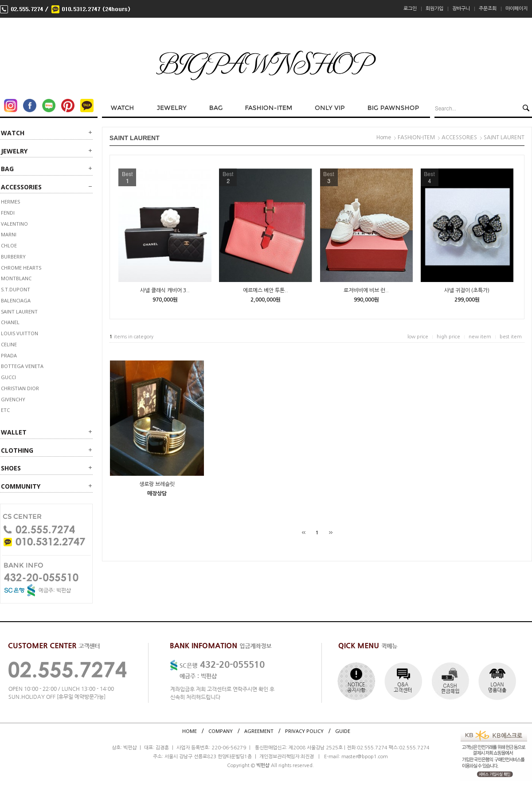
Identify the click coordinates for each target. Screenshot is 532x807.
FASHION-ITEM (416, 137)
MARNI (9, 234)
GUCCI (8, 377)
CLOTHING (17, 450)
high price (448, 337)
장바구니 (461, 9)
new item (480, 337)
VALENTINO (14, 224)
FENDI (8, 213)
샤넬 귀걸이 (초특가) (467, 290)
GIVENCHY (13, 399)
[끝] (331, 533)
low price (418, 337)
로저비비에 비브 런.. (366, 290)
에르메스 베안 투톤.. (266, 290)
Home (384, 137)
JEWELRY (14, 151)
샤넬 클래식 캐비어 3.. (165, 290)
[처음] (304, 533)
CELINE (9, 344)
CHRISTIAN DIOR (20, 388)
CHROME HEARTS (21, 268)
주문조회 (488, 9)
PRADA (9, 355)
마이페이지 (516, 9)
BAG (7, 169)
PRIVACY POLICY (304, 731)
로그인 (410, 9)
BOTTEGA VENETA (22, 366)
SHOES (11, 468)
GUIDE (343, 731)
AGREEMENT (259, 731)
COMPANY (221, 731)
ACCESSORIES (21, 187)
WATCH (13, 133)
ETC (5, 410)
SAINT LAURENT (19, 311)
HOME (190, 731)
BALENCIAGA (16, 300)
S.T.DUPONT (16, 289)
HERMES (10, 202)
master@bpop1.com (365, 757)
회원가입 (434, 9)
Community (21, 486)
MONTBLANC (16, 278)
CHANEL (10, 322)
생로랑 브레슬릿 (157, 484)
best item (511, 337)
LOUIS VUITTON (20, 333)
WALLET (14, 432)
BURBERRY (13, 257)
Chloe (9, 245)
